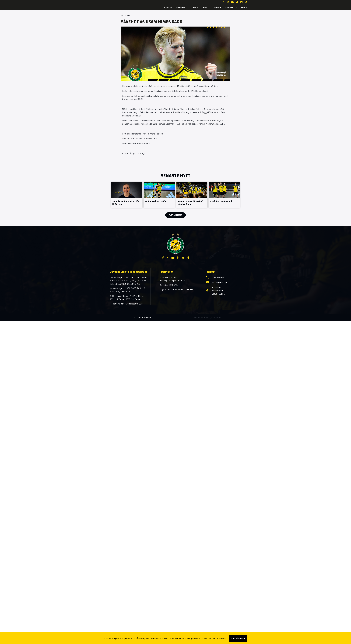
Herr (206, 7)
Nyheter (168, 7)
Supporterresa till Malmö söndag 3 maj (190, 203)
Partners (231, 7)
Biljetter (182, 7)
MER (244, 7)
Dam (195, 7)
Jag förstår (238, 638)
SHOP (217, 7)
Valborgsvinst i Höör (155, 201)
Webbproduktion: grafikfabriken (208, 317)
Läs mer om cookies (217, 638)
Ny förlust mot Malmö (221, 201)
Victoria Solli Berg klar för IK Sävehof (126, 203)
